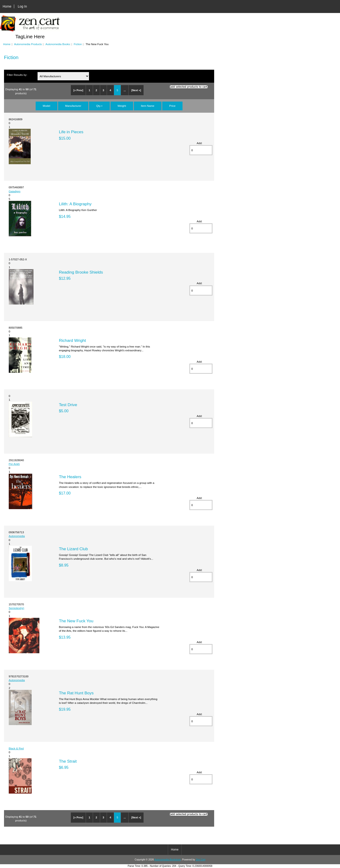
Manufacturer (73, 106)
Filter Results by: (17, 75)
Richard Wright (72, 340)
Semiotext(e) (17, 608)
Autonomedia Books (58, 44)
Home (7, 6)
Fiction (78, 44)
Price (172, 106)
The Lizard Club (73, 549)
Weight (122, 106)
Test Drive (68, 405)
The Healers (70, 477)
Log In (22, 6)
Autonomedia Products (28, 44)
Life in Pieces (71, 132)
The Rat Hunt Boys (76, 693)
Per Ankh (14, 464)
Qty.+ (99, 106)
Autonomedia (17, 536)
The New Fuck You (76, 621)
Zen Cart (201, 860)
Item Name (148, 106)
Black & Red (16, 748)
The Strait (68, 761)
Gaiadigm (15, 191)
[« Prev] (78, 90)
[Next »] (136, 90)
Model (47, 106)
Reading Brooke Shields (81, 272)
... (125, 90)
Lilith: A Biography (75, 204)
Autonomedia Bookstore (168, 860)
